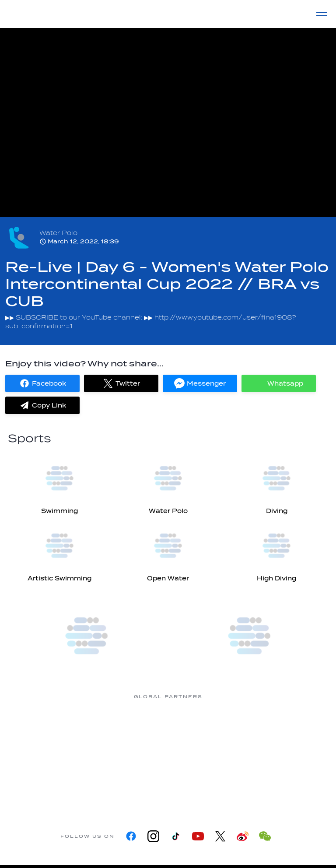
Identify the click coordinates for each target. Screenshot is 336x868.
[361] (63, 729)
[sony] (133, 782)
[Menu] (322, 14)
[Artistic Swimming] (59, 551)
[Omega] (273, 729)
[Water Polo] (168, 483)
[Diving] (276, 483)
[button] (42, 383)
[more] (87, 636)
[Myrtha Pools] (133, 729)
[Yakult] (203, 782)
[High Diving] (276, 551)
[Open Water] (168, 551)
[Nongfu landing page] (203, 729)
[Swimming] (59, 483)
